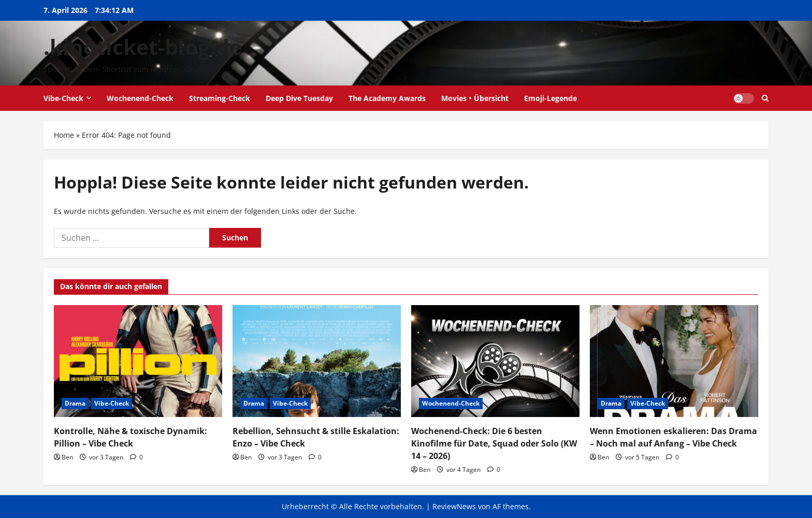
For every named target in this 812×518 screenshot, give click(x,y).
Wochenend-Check (140, 98)
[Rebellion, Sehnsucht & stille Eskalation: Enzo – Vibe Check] (317, 361)
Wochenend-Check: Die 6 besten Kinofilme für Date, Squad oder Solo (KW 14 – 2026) (494, 443)
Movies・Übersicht (475, 98)
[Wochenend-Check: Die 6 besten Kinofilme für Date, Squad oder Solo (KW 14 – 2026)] (495, 361)
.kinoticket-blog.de (143, 47)
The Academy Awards (387, 98)
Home (64, 135)
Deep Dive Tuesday (299, 98)
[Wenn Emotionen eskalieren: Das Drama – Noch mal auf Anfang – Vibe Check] (674, 361)
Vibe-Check (63, 98)
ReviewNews (454, 506)
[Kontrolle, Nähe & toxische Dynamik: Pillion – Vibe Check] (138, 361)
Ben (67, 457)
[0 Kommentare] (136, 457)
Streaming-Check (220, 98)
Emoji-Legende (550, 98)
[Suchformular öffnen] (765, 98)
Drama (75, 403)
